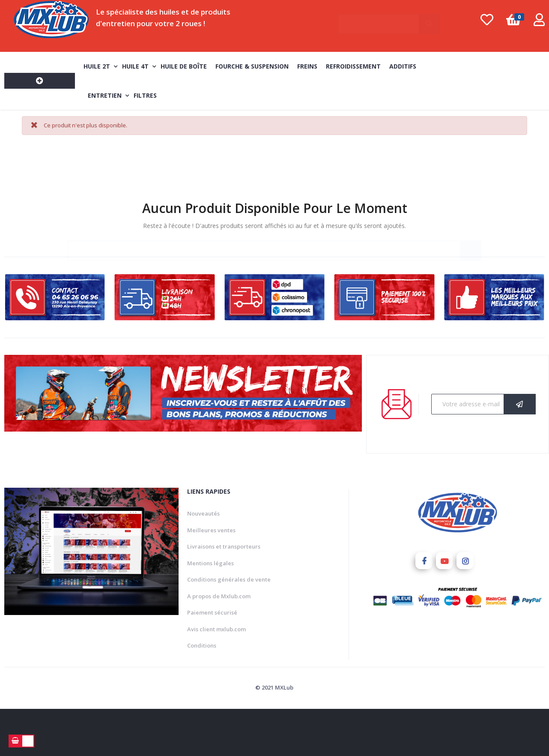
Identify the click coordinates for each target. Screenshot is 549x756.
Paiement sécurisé (212, 611)
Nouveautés (203, 512)
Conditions (202, 644)
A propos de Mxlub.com (219, 594)
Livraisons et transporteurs (224, 545)
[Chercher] (389, 20)
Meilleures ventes (211, 528)
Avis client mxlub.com (216, 627)
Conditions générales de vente (229, 578)
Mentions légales (210, 561)
